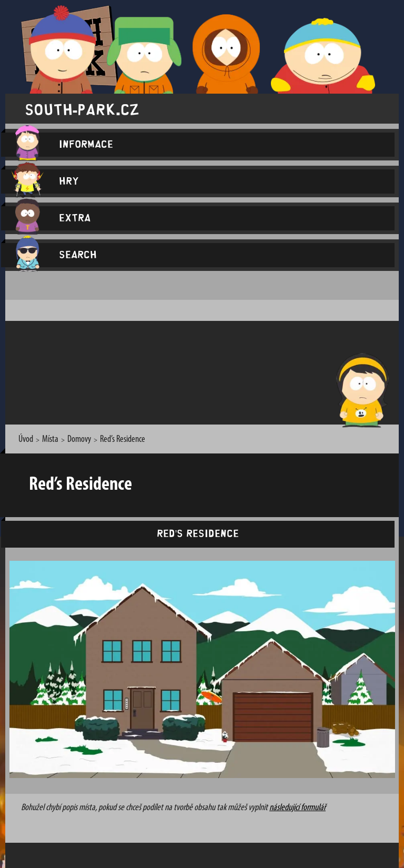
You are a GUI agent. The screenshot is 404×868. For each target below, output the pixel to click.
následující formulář (297, 808)
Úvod (26, 440)
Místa (50, 440)
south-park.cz (82, 109)
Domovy (79, 440)
